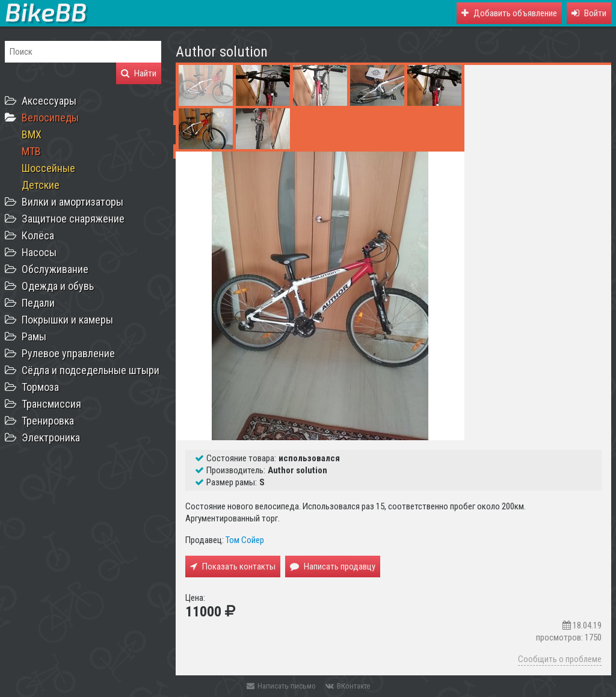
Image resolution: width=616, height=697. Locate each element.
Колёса (38, 235)
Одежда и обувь (58, 286)
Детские (41, 185)
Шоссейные (48, 168)
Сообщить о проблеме (560, 659)
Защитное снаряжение (73, 219)
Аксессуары (49, 101)
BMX (32, 134)
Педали (38, 303)
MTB (31, 151)
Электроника (51, 438)
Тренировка (48, 421)
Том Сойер (245, 540)
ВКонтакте (348, 686)
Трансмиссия (51, 404)
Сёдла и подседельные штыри (91, 370)
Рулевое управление (68, 353)
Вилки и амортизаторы (72, 202)
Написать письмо (281, 686)
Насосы (39, 252)
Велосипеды (50, 118)
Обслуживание (55, 269)
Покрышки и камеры (67, 320)
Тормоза (40, 387)
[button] (589, 13)
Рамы (34, 336)
